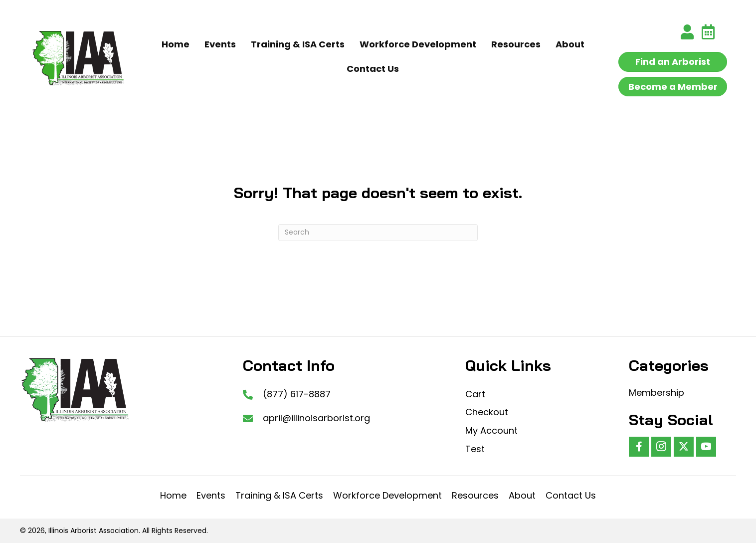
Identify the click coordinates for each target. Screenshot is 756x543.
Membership (657, 393)
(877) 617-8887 (297, 394)
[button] (639, 447)
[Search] (378, 233)
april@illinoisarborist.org (316, 418)
